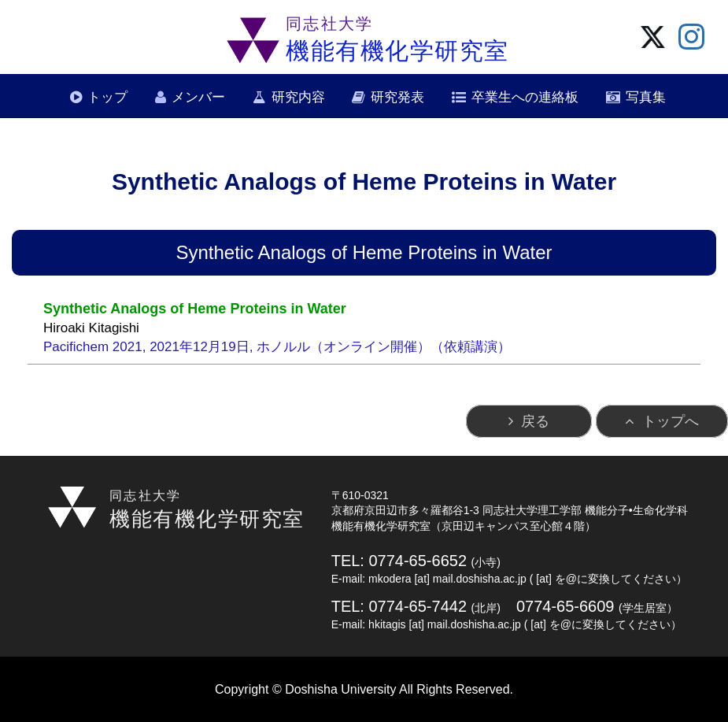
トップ (107, 97)
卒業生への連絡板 (525, 97)
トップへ (671, 421)
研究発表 (397, 97)
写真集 (646, 97)
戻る (535, 421)
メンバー (198, 97)
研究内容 (298, 97)
